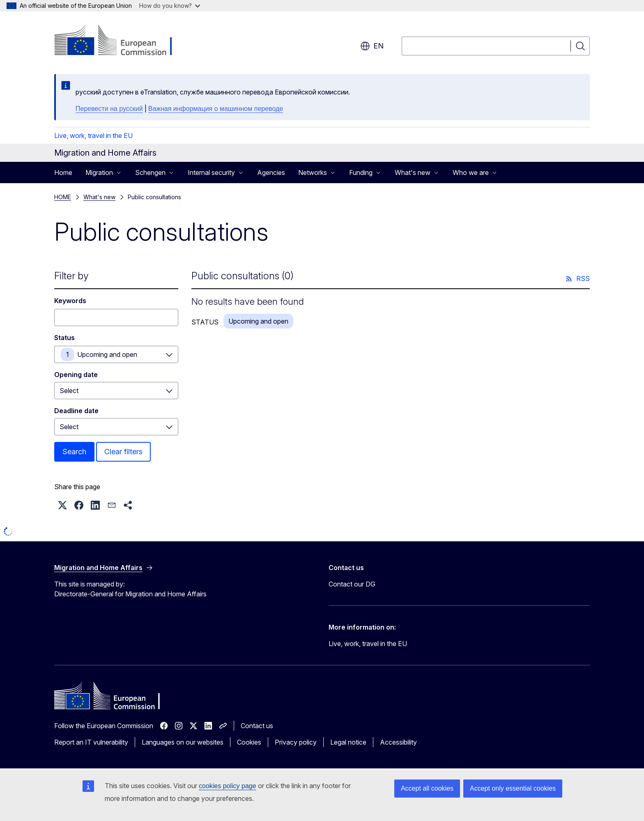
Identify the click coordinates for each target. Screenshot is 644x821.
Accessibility (398, 742)
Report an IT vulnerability (91, 742)
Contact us (257, 726)
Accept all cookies (427, 788)
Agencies (271, 172)
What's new (99, 197)
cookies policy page (228, 786)
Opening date (76, 375)
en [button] (372, 46)
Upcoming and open (107, 354)
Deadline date (76, 411)
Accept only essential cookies (513, 788)
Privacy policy (296, 742)
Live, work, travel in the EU (93, 136)
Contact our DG (352, 584)
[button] (62, 505)
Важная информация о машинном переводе (216, 109)
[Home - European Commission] (121, 41)
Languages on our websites (183, 742)
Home (63, 172)
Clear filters (123, 452)
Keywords (70, 301)
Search (74, 452)
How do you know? (170, 6)
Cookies (249, 742)
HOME (63, 197)
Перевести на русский (109, 109)
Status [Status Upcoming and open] (64, 338)
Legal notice (348, 742)
